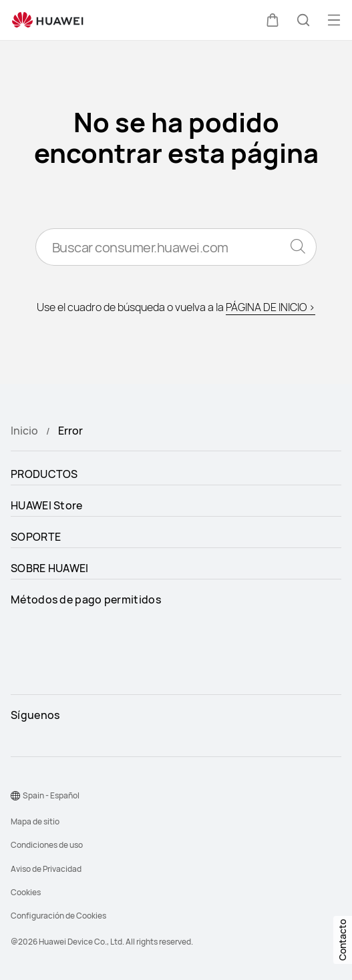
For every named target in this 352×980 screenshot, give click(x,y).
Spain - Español (51, 795)
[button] (273, 20)
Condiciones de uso (47, 845)
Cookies (26, 892)
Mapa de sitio (35, 821)
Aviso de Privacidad (46, 869)
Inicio (24, 431)
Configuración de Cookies (58, 916)
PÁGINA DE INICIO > (271, 307)
